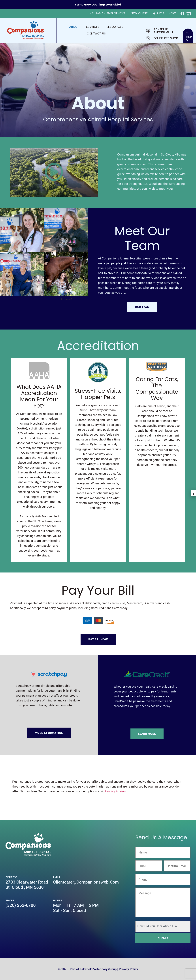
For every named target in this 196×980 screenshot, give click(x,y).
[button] (54, 173)
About (74, 27)
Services (93, 27)
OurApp (189, 38)
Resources (115, 27)
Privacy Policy (128, 969)
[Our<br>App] (188, 32)
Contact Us (96, 34)
